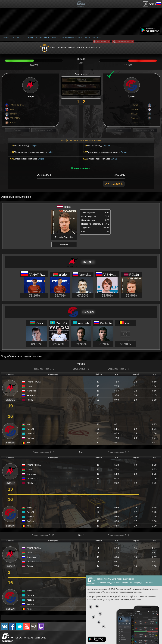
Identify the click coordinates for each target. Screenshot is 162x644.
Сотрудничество (103, 41)
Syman (107, 146)
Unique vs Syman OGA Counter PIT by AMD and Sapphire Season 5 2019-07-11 (65, 38)
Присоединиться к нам (125, 41)
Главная (6, 38)
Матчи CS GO (19, 38)
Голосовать (44, 130)
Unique (34, 146)
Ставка (17, 130)
